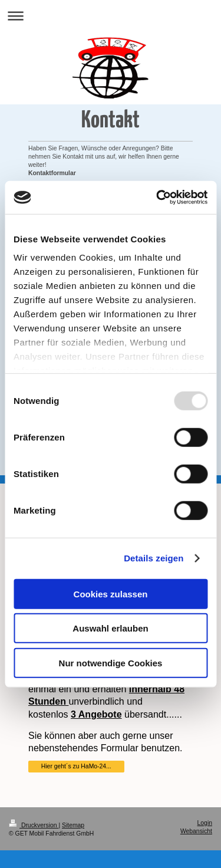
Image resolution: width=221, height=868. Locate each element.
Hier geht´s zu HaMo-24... (76, 766)
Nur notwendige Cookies (111, 662)
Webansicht (196, 831)
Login (205, 823)
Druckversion (34, 825)
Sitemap (73, 825)
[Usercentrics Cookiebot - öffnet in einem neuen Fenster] (157, 198)
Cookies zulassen (111, 594)
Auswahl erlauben (110, 628)
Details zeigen (154, 558)
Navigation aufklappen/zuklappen (111, 16)
